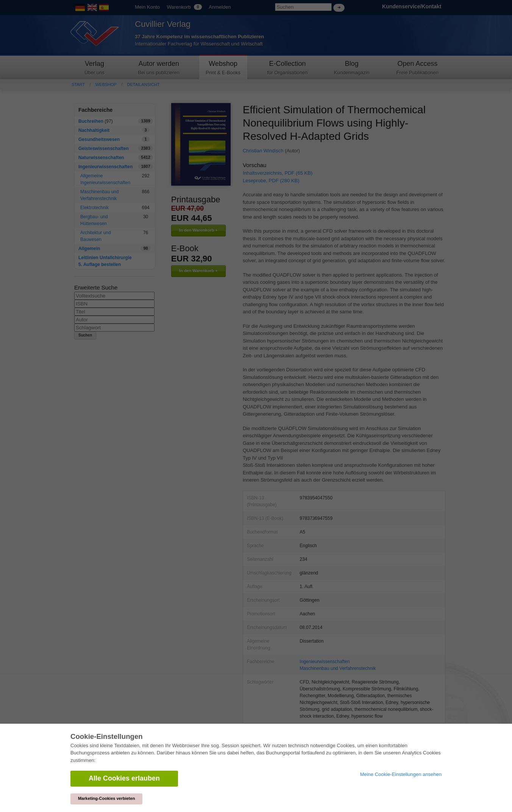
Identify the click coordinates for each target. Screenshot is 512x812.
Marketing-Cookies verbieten (106, 798)
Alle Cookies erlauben (124, 778)
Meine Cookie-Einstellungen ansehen (401, 774)
